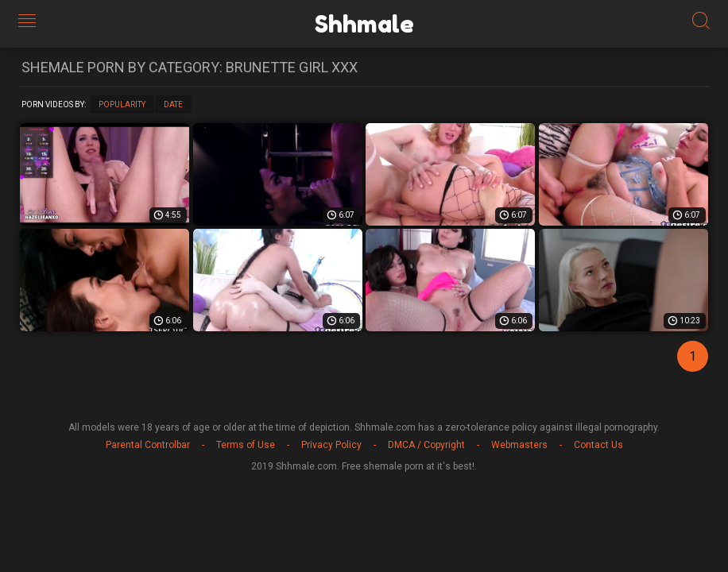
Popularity (122, 104)
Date (173, 104)
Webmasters (519, 445)
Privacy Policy (331, 445)
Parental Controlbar (148, 445)
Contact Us (598, 445)
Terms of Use (246, 445)
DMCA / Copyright (426, 445)
